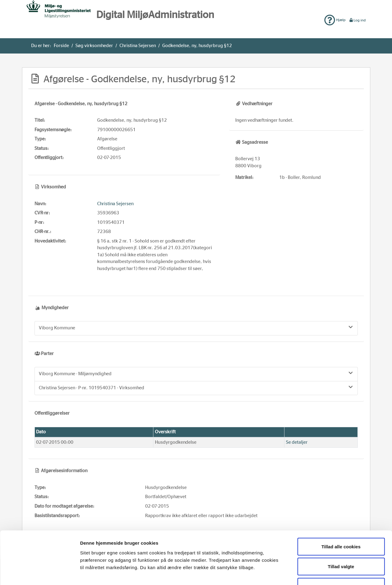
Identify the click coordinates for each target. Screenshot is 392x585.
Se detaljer (297, 442)
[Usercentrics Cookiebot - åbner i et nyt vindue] (40, 573)
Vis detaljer (316, 573)
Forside (61, 46)
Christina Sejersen (138, 46)
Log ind (357, 20)
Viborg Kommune (196, 328)
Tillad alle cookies (341, 505)
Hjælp (335, 20)
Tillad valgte (341, 525)
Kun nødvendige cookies (341, 545)
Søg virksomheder (94, 46)
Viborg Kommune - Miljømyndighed (196, 373)
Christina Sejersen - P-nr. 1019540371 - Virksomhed (196, 387)
